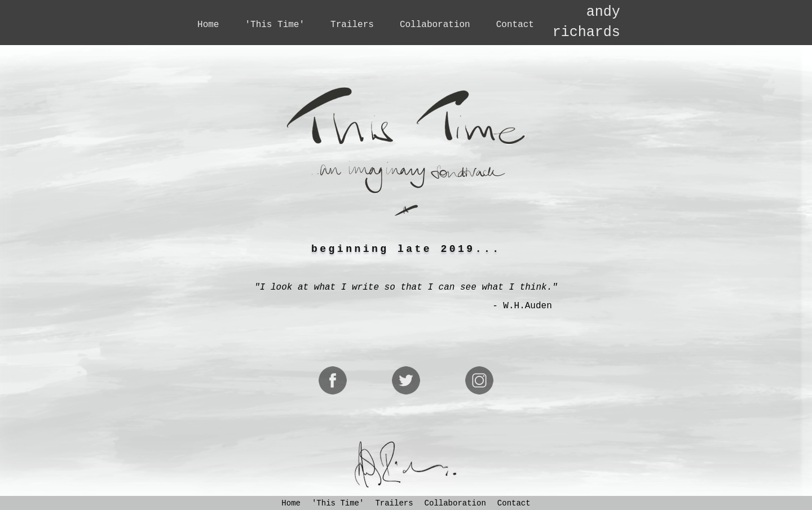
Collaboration (435, 25)
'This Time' (275, 25)
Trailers (352, 25)
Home (208, 25)
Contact (515, 25)
